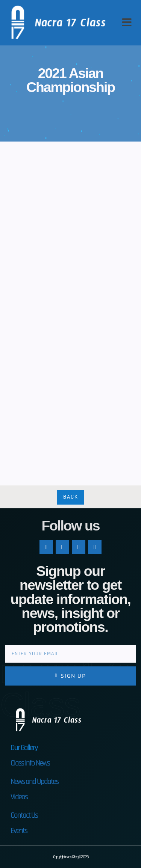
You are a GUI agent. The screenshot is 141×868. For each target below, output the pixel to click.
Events (19, 831)
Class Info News (30, 763)
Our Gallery (24, 748)
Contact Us (24, 815)
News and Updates (34, 781)
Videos (19, 797)
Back (71, 497)
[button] (127, 23)
